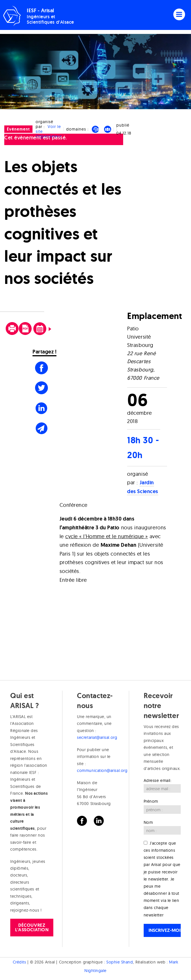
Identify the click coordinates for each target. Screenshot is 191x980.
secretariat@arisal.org (97, 737)
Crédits (20, 962)
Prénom (151, 801)
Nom (148, 822)
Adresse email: (158, 780)
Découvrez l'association (32, 927)
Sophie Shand (120, 962)
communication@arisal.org (102, 770)
